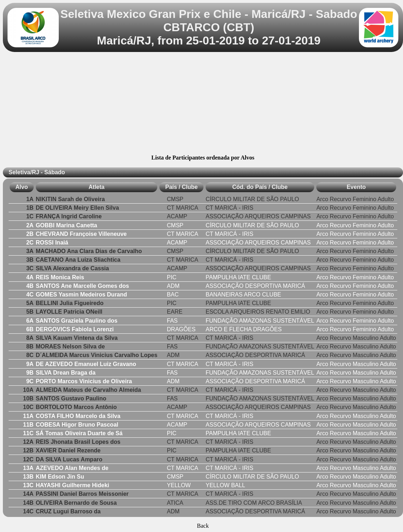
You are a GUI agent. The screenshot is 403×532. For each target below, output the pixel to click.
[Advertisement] (203, 104)
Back (203, 526)
